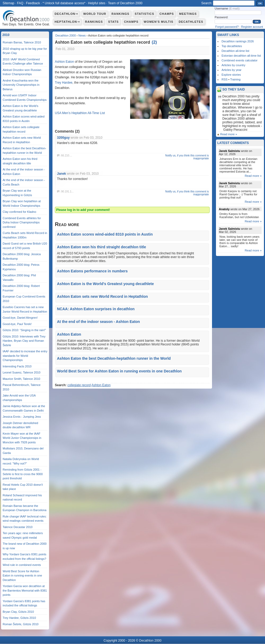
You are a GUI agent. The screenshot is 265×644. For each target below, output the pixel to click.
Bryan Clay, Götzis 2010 (18, 612)
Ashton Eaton (64, 62)
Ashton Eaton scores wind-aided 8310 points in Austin (105, 234)
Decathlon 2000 (66, 35)
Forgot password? (227, 27)
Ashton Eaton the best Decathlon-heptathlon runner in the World (114, 358)
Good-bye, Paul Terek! (17, 324)
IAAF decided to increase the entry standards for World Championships (25, 356)
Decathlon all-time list (235, 51)
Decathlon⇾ (66, 14)
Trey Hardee (64, 83)
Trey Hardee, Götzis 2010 (19, 618)
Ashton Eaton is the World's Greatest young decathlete (105, 284)
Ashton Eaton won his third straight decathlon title (101, 247)
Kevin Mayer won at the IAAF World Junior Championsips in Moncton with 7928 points (22, 438)
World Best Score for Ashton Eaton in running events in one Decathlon (119, 371)
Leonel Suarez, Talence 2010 (21, 372)
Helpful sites (97, 3)
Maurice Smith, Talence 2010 (21, 379)
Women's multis (158, 22)
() (154, 42)
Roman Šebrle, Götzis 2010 (21, 624)
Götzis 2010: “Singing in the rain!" (24, 330)
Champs (167, 14)
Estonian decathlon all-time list (241, 56)
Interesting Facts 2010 (17, 366)
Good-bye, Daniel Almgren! (20, 318)
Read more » (229, 134)
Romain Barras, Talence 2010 (22, 42)
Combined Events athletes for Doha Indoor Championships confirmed (22, 222)
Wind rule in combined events (22, 565)
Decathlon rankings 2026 (238, 41)
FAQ (20, 3)
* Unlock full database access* (64, 3)
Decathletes (191, 22)
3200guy (63, 138)
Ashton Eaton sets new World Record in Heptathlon (102, 296)
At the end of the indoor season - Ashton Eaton (98, 322)
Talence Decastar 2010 (18, 527)
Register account (252, 27)
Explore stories (231, 75)
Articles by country (233, 65)
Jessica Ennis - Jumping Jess (22, 417)
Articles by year (231, 70)
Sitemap (8, 3)
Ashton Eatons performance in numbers (92, 271)
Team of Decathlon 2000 (125, 3)
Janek (61, 174)
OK (260, 3)
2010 (6, 35)
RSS (225, 79)
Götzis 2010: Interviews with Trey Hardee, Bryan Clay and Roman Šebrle (24, 341)
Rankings (120, 14)
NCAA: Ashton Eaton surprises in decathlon (96, 309)
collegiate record (79, 385)
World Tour (95, 14)
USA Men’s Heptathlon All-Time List (80, 113)
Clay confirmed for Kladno (19, 212)
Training (235, 79)
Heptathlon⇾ (67, 22)
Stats (113, 22)
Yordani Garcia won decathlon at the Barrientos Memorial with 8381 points (25, 590)
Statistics (144, 14)
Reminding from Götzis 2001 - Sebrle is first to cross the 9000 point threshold (23, 474)
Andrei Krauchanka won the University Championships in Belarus (21, 85)
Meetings (188, 14)
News (82, 35)
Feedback (33, 3)
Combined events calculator (240, 60)
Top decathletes (232, 46)
